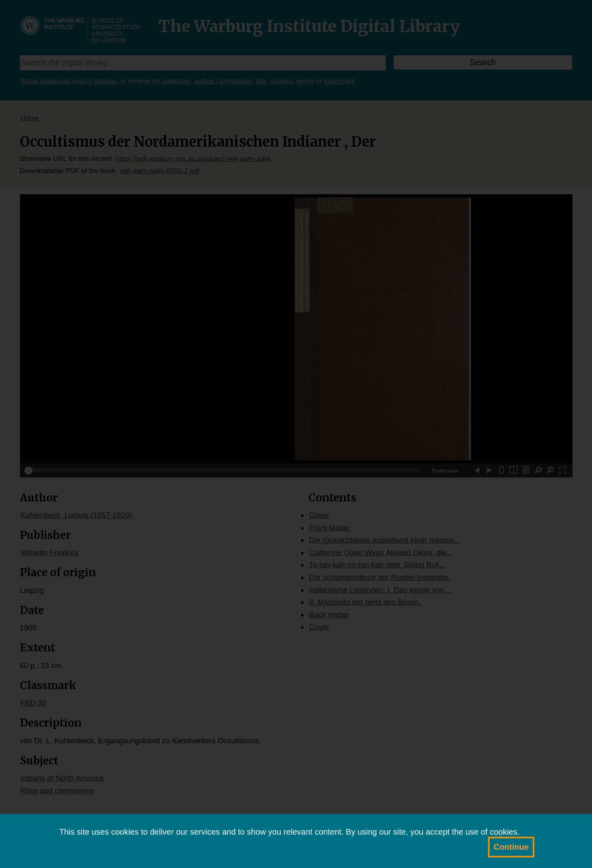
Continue (511, 847)
